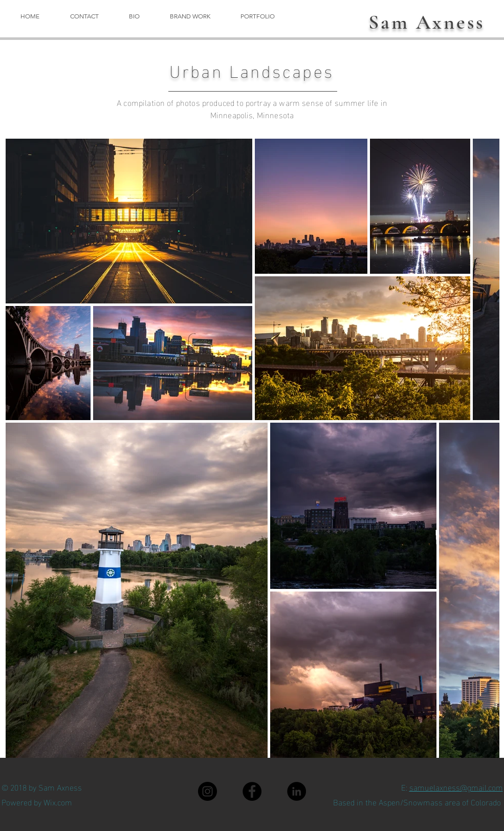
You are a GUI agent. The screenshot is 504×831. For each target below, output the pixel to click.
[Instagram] (207, 791)
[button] (190, 16)
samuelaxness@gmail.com (456, 787)
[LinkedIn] (297, 791)
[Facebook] (252, 791)
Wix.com (58, 802)
